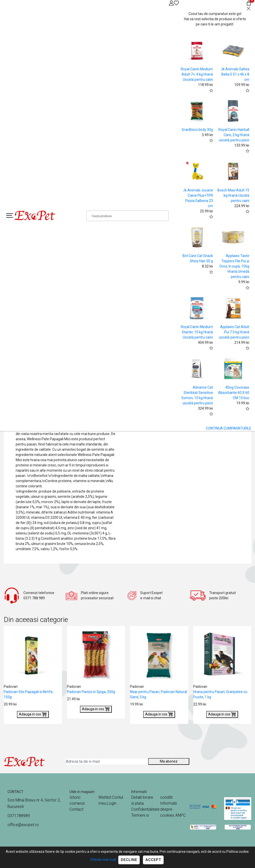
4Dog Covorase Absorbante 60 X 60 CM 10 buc (234, 393)
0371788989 (19, 816)
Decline (129, 860)
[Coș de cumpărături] (249, 3)
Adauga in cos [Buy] (33, 714)
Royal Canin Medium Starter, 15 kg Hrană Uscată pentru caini (197, 332)
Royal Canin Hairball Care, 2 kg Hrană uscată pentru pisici (234, 135)
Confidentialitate (145, 809)
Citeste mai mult (103, 860)
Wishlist (105, 797)
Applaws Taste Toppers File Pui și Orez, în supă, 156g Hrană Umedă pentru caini (234, 266)
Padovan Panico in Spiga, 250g (91, 692)
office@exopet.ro (23, 825)
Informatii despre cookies (168, 809)
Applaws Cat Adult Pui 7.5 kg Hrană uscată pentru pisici (234, 332)
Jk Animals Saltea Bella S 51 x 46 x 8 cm (235, 74)
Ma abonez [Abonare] (169, 761)
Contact (76, 809)
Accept (153, 860)
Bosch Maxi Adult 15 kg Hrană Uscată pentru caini (233, 195)
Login (112, 803)
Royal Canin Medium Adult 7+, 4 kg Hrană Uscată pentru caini (197, 74)
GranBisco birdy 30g (197, 130)
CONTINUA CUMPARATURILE (229, 428)
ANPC (180, 815)
